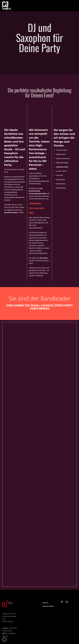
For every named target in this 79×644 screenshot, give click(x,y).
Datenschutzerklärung (48, 606)
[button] (4, 640)
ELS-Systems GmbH (37, 208)
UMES (31, 213)
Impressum (45, 603)
